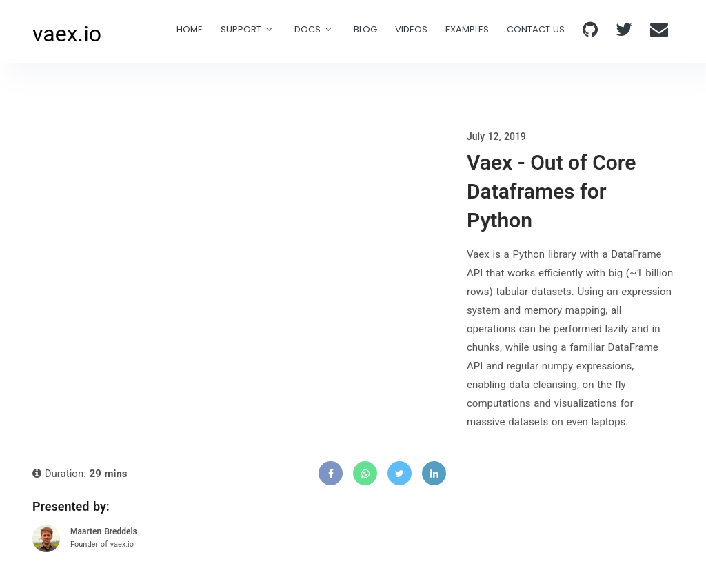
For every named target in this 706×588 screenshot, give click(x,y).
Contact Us (536, 29)
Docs (307, 29)
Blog (365, 29)
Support (241, 29)
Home (190, 29)
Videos (411, 29)
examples (467, 29)
